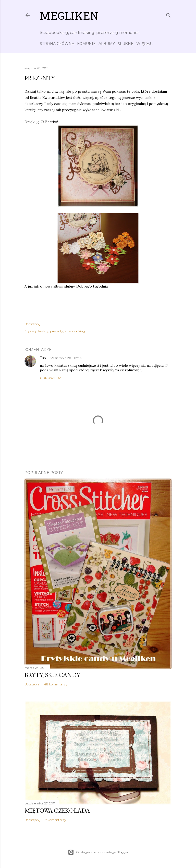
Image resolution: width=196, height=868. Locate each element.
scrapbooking (75, 331)
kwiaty (43, 331)
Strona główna (57, 44)
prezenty (57, 331)
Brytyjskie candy (52, 675)
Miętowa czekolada (57, 810)
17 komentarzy (55, 820)
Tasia (44, 358)
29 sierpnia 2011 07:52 (66, 358)
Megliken (69, 17)
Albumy (107, 44)
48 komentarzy (56, 684)
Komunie (86, 44)
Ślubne (126, 44)
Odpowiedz (50, 378)
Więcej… (145, 44)
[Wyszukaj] (168, 14)
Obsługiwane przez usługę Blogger (98, 852)
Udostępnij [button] (32, 324)
